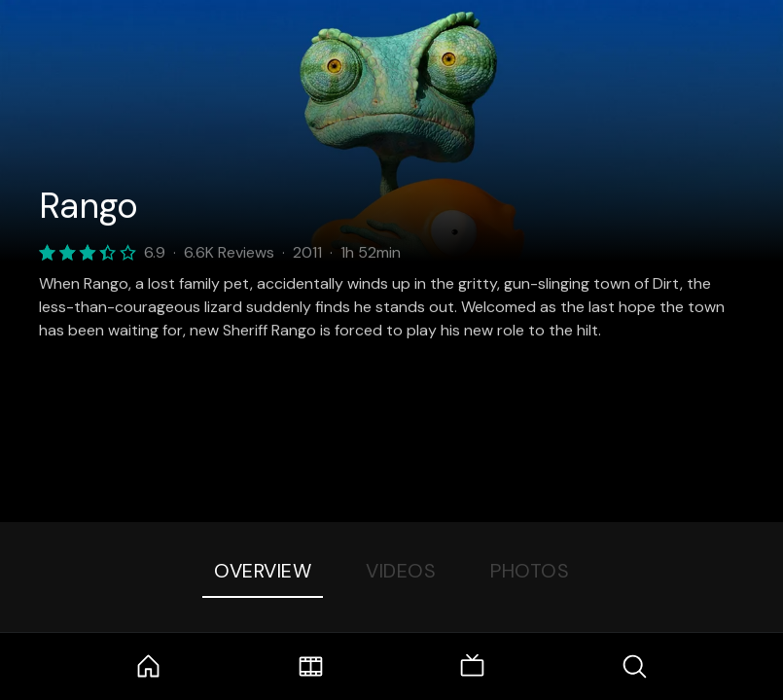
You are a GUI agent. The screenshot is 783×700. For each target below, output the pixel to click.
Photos (530, 571)
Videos (401, 571)
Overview (263, 571)
